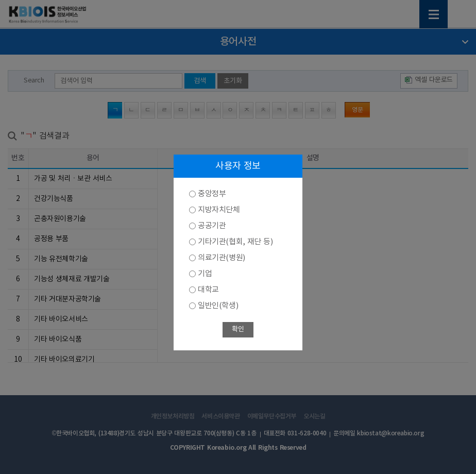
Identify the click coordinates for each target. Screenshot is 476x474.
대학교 (208, 290)
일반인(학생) (218, 306)
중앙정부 (212, 194)
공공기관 (212, 226)
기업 (205, 274)
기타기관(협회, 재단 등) (235, 242)
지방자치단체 (219, 210)
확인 (238, 329)
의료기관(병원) (222, 258)
